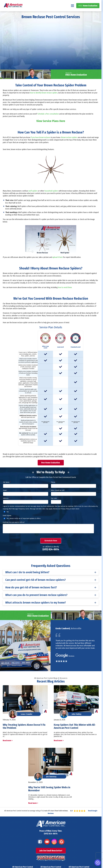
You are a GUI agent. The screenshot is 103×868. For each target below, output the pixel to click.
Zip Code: (55, 504)
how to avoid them (65, 293)
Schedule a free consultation (48, 119)
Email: (5, 496)
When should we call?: (58, 496)
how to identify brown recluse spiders (44, 98)
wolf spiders (33, 196)
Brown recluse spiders (69, 143)
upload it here (57, 263)
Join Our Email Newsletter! (51, 856)
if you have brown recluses (40, 143)
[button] (97, 863)
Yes (6, 517)
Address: (6, 504)
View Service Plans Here (51, 127)
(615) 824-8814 (91, 3)
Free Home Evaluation (51, 468)
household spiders (51, 196)
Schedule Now (51, 546)
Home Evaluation (88, 11)
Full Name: (7, 488)
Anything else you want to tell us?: (14, 528)
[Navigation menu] (73, 11)
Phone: (54, 488)
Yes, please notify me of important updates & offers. (22, 524)
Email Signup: (7, 521)
